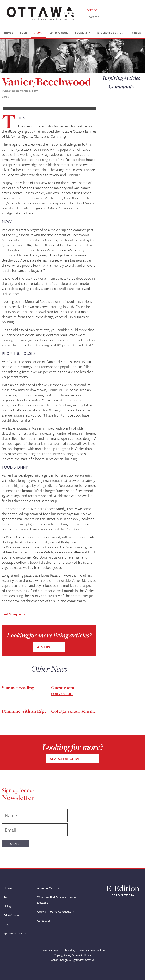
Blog (6, 924)
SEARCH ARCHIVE (65, 759)
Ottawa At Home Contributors (55, 911)
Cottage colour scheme (73, 711)
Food (7, 897)
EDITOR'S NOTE (59, 33)
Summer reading (18, 688)
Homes (8, 888)
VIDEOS (136, 33)
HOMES (9, 33)
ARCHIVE (45, 647)
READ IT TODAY (123, 895)
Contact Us (44, 920)
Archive (92, 9)
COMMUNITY (83, 33)
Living (7, 906)
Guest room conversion (63, 690)
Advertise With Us (48, 888)
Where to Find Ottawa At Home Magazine (56, 900)
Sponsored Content (16, 933)
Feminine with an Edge (24, 711)
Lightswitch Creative (83, 960)
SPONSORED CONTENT (111, 33)
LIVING (38, 33)
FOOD (24, 33)
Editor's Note (12, 915)
